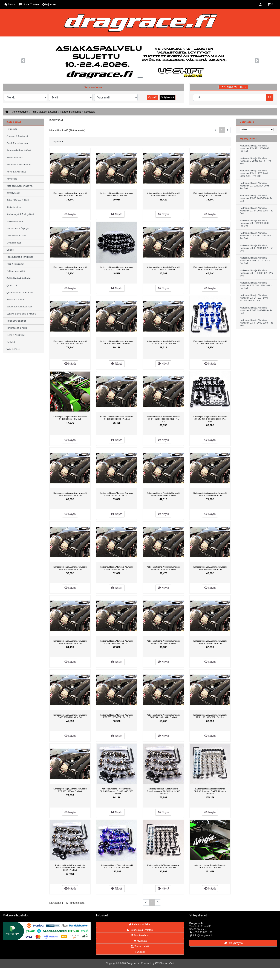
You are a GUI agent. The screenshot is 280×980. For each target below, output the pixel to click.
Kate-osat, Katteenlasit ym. (20, 186)
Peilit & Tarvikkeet (15, 264)
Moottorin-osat (14, 243)
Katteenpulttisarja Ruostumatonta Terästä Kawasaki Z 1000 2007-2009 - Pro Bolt (117, 791)
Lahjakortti (12, 129)
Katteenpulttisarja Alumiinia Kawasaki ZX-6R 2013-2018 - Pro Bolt (163, 568)
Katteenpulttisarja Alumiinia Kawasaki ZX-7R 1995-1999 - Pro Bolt (210, 568)
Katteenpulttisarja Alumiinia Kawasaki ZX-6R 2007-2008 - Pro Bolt (70, 568)
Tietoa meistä (140, 946)
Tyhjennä (167, 97)
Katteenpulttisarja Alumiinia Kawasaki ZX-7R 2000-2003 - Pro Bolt (70, 642)
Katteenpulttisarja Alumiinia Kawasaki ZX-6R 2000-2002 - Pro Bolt (117, 494)
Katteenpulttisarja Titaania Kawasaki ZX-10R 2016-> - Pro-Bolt (210, 866)
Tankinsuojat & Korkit (17, 328)
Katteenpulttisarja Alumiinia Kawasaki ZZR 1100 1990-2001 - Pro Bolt (210, 716)
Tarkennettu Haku (233, 87)
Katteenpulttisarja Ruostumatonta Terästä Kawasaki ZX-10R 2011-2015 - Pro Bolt (163, 791)
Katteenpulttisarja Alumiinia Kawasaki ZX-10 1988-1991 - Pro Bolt (210, 268)
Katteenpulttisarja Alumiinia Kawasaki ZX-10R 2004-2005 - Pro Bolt (70, 342)
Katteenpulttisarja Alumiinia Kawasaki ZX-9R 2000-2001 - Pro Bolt (210, 642)
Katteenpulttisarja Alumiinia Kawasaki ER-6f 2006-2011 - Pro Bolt (70, 194)
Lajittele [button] (57, 142)
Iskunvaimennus (15, 158)
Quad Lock (12, 285)
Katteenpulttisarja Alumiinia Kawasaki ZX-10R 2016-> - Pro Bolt (70, 418)
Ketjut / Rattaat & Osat (18, 200)
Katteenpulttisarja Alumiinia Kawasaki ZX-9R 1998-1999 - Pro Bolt (163, 642)
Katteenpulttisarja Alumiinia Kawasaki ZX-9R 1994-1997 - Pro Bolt (117, 642)
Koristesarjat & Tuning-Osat (20, 214)
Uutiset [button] (140, 952)
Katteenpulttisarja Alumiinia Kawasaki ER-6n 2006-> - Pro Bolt (117, 194)
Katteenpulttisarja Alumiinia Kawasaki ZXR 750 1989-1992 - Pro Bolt (117, 716)
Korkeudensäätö (15, 222)
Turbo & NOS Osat (16, 335)
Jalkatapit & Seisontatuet (19, 165)
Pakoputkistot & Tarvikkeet (20, 257)
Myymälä (140, 941)
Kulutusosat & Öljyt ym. (18, 229)
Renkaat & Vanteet (16, 300)
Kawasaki (90, 112)
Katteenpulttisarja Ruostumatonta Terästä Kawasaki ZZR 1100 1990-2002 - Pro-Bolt (70, 868)
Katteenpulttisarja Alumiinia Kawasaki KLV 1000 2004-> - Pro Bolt (163, 194)
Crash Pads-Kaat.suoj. (18, 143)
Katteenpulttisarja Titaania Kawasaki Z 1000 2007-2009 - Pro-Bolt (117, 866)
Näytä (70, 214)
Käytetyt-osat (13, 193)
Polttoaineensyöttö (16, 271)
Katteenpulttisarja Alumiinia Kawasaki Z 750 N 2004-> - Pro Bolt (163, 268)
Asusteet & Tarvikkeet (17, 136)
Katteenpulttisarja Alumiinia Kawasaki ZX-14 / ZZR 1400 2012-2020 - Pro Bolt (210, 419)
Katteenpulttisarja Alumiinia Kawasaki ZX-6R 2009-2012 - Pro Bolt (117, 568)
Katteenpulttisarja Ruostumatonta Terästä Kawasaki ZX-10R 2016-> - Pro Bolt (210, 791)
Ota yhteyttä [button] (233, 943)
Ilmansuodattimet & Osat (19, 150)
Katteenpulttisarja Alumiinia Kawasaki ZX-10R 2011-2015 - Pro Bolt (210, 342)
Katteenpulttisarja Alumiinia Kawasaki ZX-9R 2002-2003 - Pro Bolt (70, 716)
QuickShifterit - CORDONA (20, 293)
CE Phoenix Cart (165, 963)
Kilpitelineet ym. (14, 207)
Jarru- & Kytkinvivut (16, 172)
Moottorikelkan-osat (16, 236)
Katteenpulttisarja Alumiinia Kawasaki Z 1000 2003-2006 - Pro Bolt (70, 268)
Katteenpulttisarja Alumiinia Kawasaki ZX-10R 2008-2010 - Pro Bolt (163, 342)
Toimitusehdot (140, 935)
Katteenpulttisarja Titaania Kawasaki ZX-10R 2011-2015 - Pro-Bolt (163, 866)
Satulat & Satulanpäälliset (19, 307)
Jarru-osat (12, 179)
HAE (153, 97)
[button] (262, 5)
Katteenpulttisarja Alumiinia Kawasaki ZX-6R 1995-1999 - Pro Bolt (70, 494)
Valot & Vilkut (13, 349)
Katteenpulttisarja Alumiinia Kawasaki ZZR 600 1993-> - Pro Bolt (70, 790)
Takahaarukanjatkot (16, 321)
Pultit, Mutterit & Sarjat (44, 112)
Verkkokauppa (20, 112)
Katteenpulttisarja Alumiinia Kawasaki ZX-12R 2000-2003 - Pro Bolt (117, 418)
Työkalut (11, 342)
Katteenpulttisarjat (70, 112)
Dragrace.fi (133, 963)
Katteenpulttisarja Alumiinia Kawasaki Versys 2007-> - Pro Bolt (210, 194)
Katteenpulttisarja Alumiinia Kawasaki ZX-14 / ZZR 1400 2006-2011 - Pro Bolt (163, 419)
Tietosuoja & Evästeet (140, 930)
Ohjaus (10, 250)
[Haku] (230, 97)
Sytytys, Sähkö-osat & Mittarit (21, 314)
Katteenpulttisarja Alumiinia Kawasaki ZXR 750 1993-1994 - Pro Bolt (163, 716)
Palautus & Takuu (140, 924)
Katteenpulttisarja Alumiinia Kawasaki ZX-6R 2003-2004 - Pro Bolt (163, 494)
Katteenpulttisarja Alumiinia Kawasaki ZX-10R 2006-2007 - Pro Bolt (117, 342)
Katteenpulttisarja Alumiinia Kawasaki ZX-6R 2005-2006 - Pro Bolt (210, 494)
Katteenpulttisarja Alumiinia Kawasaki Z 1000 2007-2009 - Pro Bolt (117, 268)
